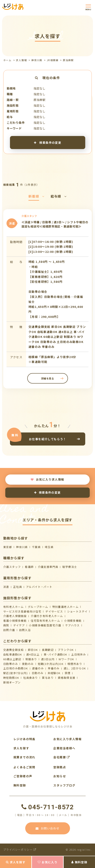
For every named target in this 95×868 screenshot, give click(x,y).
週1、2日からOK (75, 668)
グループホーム (38, 607)
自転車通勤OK (13, 654)
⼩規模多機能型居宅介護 (45, 625)
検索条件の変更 (47, 142)
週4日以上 (33, 654)
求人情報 (21, 60)
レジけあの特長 (24, 739)
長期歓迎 (48, 650)
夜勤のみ (28, 664)
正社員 (18, 587)
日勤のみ (38, 673)
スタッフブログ (64, 785)
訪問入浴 (25, 630)
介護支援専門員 (48, 567)
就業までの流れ (24, 757)
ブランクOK (66, 650)
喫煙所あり (75, 664)
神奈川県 (37, 60)
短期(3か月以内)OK (51, 664)
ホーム (7, 60)
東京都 (8, 547)
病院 (6, 625)
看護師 (29, 567)
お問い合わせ (48, 828)
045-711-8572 (47, 807)
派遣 (6, 587)
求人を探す (16, 862)
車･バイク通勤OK (56, 654)
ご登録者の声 (23, 776)
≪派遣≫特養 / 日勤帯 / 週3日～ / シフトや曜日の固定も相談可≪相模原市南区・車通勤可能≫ (55, 224)
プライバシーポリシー (20, 850)
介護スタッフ (12, 567)
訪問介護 (9, 630)
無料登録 (79, 862)
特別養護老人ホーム (66, 607)
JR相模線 (53, 60)
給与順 (59, 196)
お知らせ (60, 776)
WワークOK (66, 659)
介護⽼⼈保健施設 (15, 616)
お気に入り (47, 862)
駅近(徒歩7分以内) (15, 673)
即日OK (33, 650)
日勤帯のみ (11, 664)
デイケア (19, 625)
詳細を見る (47, 378)
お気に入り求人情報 (47, 479)
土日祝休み (79, 654)
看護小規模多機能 (15, 621)
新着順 (37, 196)
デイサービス (54, 611)
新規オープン (12, 682)
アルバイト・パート (39, 587)
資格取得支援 (67, 678)
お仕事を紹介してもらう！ (48, 439)
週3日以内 (48, 659)
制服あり (31, 659)
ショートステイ (77, 611)
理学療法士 (70, 567)
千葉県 (36, 547)
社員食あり (31, 678)
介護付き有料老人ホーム (47, 616)
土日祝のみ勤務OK (16, 668)
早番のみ (54, 668)
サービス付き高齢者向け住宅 (22, 611)
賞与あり (48, 678)
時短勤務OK (11, 678)
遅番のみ (38, 668)
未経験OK (54, 673)
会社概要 (62, 757)
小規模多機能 (73, 621)
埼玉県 (49, 547)
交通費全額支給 (14, 650)
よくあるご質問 (24, 767)
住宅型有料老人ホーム (45, 621)
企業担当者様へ (64, 748)
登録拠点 (60, 767)
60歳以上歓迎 (12, 659)
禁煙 (68, 673)
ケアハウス (73, 625)
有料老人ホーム (14, 607)
